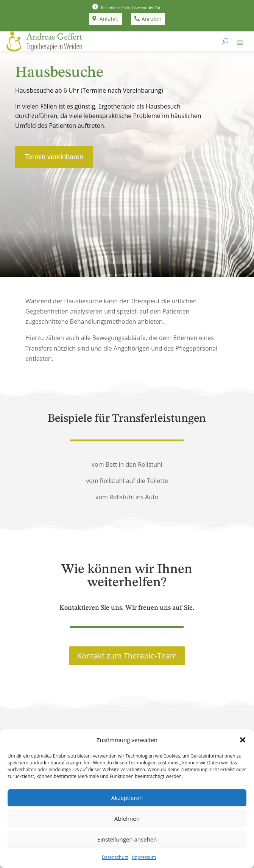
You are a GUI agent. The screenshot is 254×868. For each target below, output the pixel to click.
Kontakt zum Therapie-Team (127, 656)
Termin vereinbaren (54, 157)
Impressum (144, 857)
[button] (243, 740)
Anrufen (152, 19)
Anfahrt (109, 19)
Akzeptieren (127, 798)
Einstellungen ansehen (127, 839)
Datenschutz (115, 857)
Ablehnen (127, 818)
